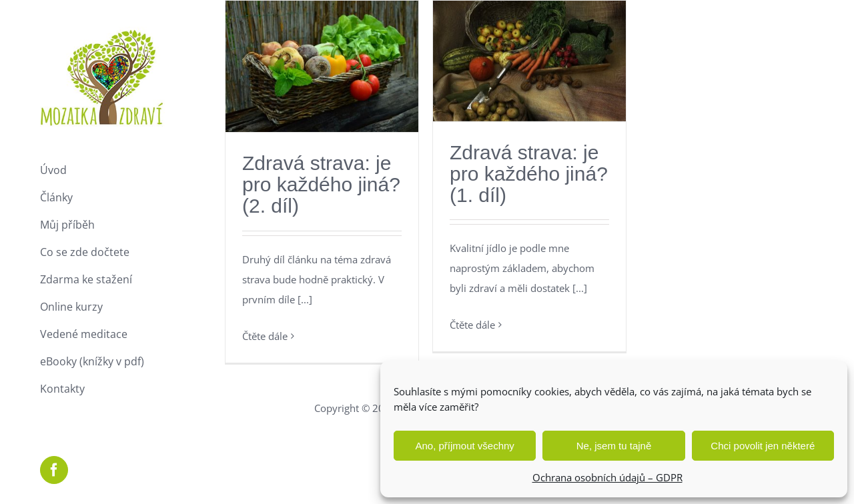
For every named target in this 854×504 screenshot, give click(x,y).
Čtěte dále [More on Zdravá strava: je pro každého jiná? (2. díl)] (265, 336)
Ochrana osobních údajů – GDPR (607, 477)
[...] (305, 299)
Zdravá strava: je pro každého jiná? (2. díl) (321, 184)
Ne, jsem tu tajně (614, 446)
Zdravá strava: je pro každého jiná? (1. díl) (529, 174)
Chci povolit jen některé (763, 446)
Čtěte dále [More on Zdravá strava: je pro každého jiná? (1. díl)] (472, 325)
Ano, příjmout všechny (464, 446)
